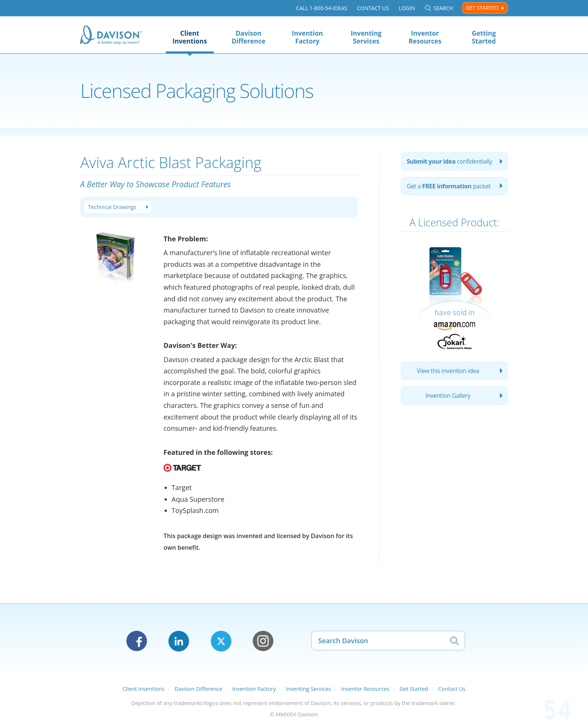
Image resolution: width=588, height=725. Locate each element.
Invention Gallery (448, 396)
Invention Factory (307, 37)
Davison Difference (249, 37)
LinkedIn (179, 641)
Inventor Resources (425, 37)
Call (322, 8)
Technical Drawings (112, 207)
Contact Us (373, 8)
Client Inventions (190, 37)
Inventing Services (366, 37)
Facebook (137, 641)
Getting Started (484, 37)
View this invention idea (448, 371)
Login (407, 8)
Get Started (482, 8)
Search (443, 8)
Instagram (263, 641)
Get (448, 186)
